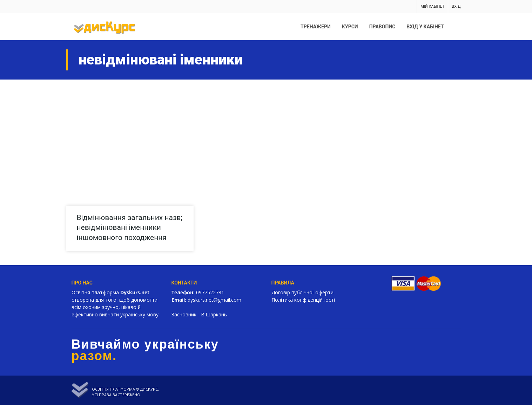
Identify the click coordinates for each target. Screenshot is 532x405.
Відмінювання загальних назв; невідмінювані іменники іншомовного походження (130, 228)
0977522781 (210, 292)
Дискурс (149, 389)
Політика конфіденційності (303, 300)
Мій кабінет (432, 6)
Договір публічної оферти (302, 292)
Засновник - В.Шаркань (199, 314)
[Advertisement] (266, 132)
